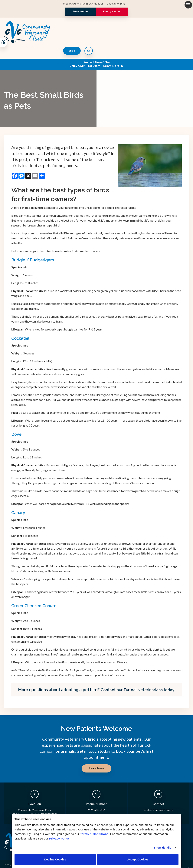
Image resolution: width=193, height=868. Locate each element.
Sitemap (8, 863)
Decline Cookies (55, 859)
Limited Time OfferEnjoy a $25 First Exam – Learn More (95, 52)
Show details (163, 848)
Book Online (80, 11)
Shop (168, 32)
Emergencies (113, 11)
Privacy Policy (11, 852)
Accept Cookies (138, 859)
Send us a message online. (158, 798)
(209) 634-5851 (117, 4)
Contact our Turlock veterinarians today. (138, 678)
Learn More (96, 756)
